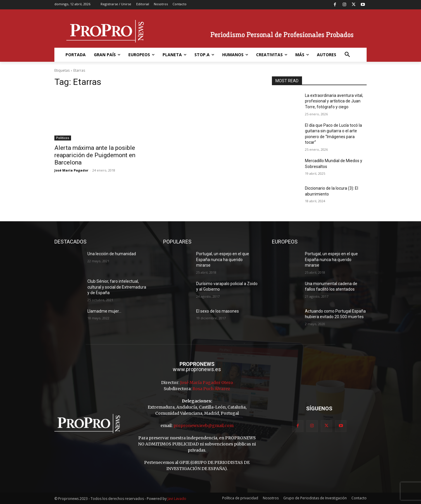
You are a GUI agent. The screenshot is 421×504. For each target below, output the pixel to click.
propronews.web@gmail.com (203, 426)
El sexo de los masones (218, 311)
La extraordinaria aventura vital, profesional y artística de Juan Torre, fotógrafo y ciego (334, 101)
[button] (347, 55)
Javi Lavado (177, 499)
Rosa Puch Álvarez (211, 389)
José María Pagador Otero (207, 383)
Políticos (63, 138)
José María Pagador (71, 170)
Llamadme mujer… (104, 311)
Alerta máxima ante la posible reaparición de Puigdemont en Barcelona (95, 155)
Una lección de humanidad (112, 254)
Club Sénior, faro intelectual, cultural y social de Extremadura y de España (117, 287)
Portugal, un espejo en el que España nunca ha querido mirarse (223, 259)
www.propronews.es (197, 369)
